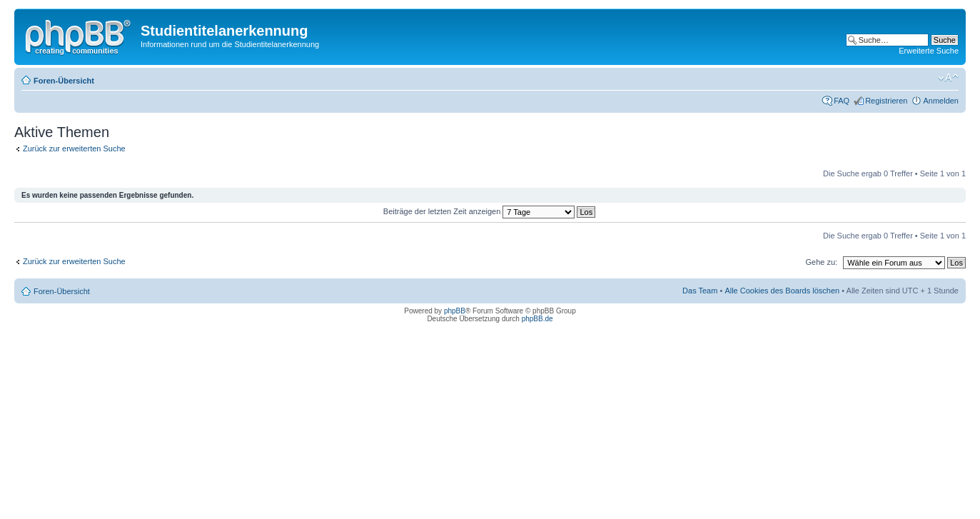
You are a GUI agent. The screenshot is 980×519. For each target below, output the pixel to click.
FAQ (842, 101)
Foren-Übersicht (64, 81)
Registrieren (886, 101)
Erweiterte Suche (929, 51)
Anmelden (941, 101)
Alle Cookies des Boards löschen (782, 291)
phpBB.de (537, 319)
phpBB (455, 311)
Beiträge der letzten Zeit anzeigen (489, 211)
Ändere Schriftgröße (948, 78)
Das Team (700, 291)
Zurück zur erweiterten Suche (74, 148)
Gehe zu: (821, 262)
